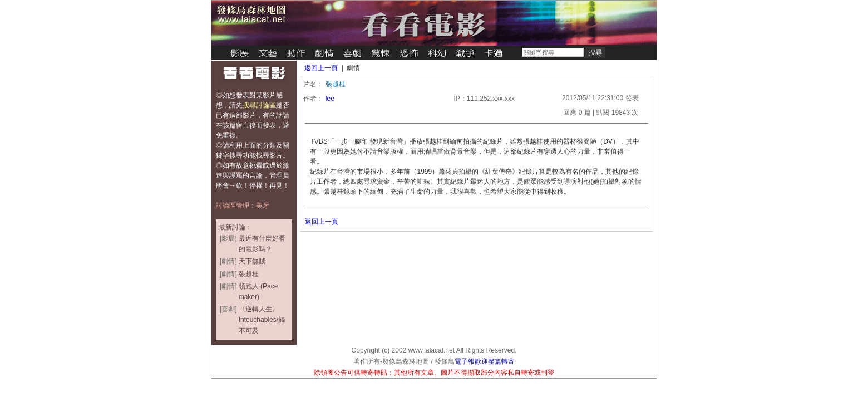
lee (330, 99)
